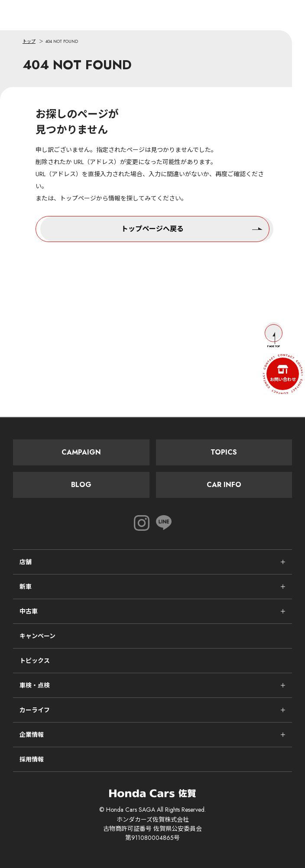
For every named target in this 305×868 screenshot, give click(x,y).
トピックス (35, 661)
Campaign (81, 452)
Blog (81, 485)
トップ (29, 41)
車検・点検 (35, 685)
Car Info (224, 485)
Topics (224, 452)
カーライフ (35, 710)
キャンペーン (37, 636)
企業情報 (32, 735)
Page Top (274, 336)
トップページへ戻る (192, 228)
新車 (26, 587)
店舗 (26, 562)
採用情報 (32, 759)
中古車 (29, 611)
